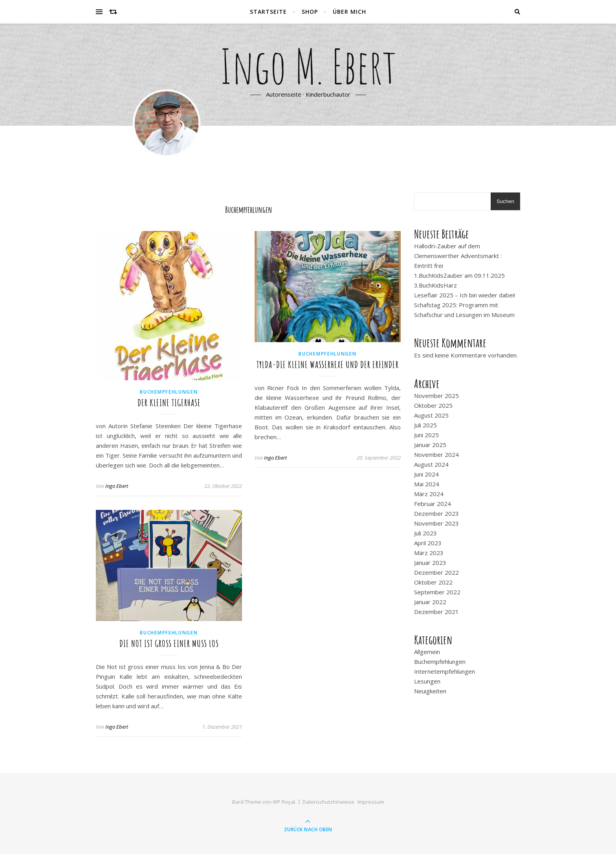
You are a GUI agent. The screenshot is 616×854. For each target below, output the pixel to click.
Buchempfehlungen (169, 392)
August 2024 (431, 464)
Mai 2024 (427, 484)
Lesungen (427, 681)
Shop (310, 12)
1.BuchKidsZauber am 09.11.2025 (459, 275)
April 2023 (428, 543)
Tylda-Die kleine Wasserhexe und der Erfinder (328, 365)
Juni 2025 (426, 435)
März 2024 (429, 494)
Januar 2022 (430, 602)
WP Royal (284, 802)
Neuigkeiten (430, 691)
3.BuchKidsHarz (435, 285)
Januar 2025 (430, 445)
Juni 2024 (426, 474)
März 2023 (429, 553)
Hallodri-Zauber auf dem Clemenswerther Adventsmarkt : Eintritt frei (458, 256)
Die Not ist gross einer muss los (169, 643)
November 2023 (436, 523)
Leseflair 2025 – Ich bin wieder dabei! (465, 295)
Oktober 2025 (433, 405)
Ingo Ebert (117, 486)
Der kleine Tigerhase (169, 403)
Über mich (349, 12)
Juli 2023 (425, 533)
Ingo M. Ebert (308, 66)
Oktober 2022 (433, 582)
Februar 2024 (433, 504)
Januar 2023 (430, 563)
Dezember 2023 (436, 513)
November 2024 (436, 454)
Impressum (371, 802)
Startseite (268, 12)
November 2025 (436, 396)
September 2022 (437, 592)
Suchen (505, 201)
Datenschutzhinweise (328, 802)
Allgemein (427, 652)
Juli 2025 (425, 425)
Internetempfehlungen (445, 671)
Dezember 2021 (436, 612)
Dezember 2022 (436, 572)
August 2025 (431, 415)
